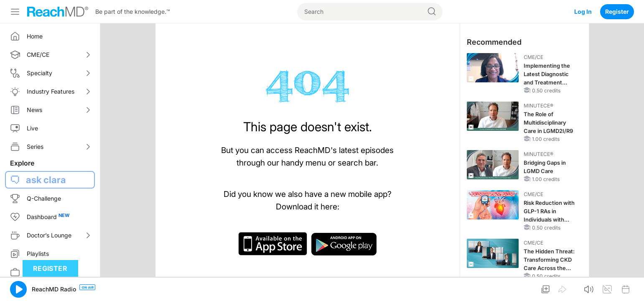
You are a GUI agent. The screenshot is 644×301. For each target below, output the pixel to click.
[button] (18, 289)
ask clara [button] (46, 180)
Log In (583, 11)
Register (617, 11)
